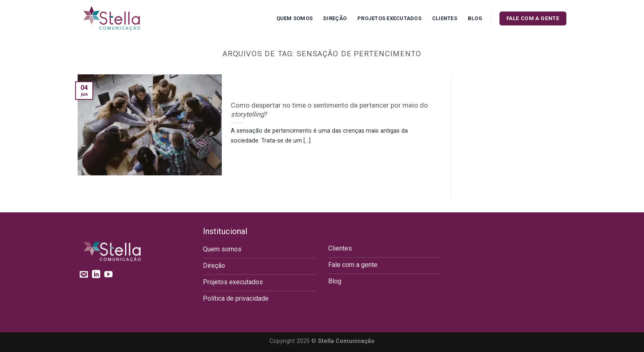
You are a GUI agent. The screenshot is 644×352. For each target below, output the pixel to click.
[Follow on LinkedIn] (96, 275)
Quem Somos (295, 18)
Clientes (445, 18)
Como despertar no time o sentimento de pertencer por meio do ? (329, 110)
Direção (335, 18)
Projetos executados (389, 18)
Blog (475, 18)
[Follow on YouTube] (108, 275)
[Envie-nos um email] (84, 275)
